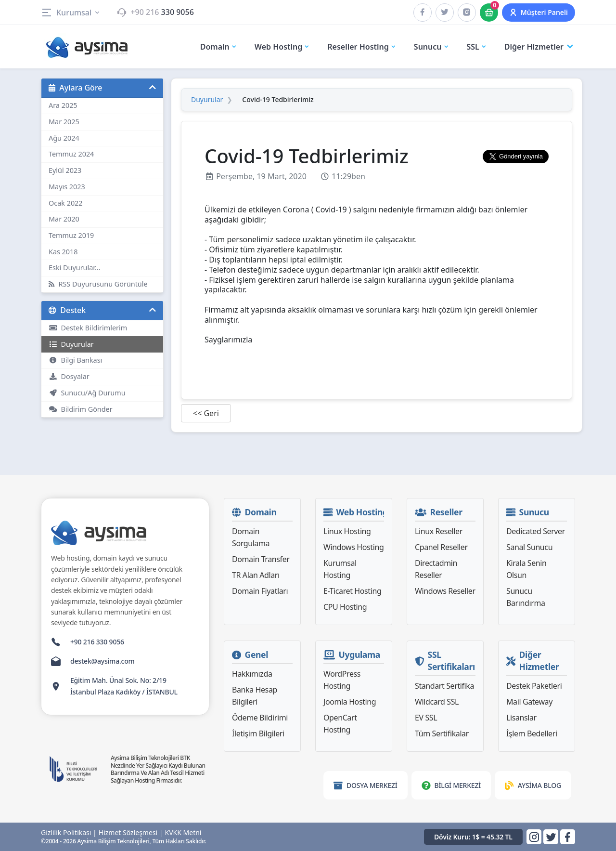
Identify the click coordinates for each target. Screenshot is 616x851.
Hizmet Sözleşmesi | (131, 833)
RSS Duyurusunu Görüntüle (98, 284)
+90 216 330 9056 (97, 642)
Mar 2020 (64, 219)
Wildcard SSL (437, 702)
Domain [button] (219, 47)
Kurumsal (71, 13)
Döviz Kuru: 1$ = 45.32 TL (473, 837)
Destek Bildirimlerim (88, 328)
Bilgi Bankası (75, 360)
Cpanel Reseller (441, 547)
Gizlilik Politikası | (69, 833)
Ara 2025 (63, 105)
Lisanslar (521, 718)
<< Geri (206, 413)
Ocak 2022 (66, 203)
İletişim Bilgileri (258, 733)
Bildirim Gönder (81, 409)
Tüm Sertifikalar (442, 733)
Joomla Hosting (350, 702)
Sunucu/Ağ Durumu (87, 393)
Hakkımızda (252, 674)
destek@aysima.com (103, 661)
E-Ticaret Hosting (352, 591)
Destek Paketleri (534, 686)
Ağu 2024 (64, 138)
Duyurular (71, 344)
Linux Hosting (347, 531)
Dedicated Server (536, 531)
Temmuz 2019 (71, 235)
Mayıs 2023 (67, 187)
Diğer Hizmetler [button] (540, 47)
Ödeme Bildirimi (260, 718)
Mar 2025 (64, 122)
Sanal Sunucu (529, 547)
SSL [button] (477, 47)
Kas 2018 (63, 252)
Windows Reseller (445, 591)
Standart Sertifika (444, 686)
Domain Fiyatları (260, 591)
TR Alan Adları (256, 575)
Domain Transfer (261, 559)
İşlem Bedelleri (532, 733)
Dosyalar (69, 376)
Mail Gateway (529, 702)
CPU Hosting (345, 607)
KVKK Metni (183, 833)
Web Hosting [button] (282, 47)
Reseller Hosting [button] (362, 47)
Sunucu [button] (432, 47)
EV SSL (426, 718)
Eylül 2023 (65, 170)
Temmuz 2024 (71, 154)
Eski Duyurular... (75, 268)
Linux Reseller (439, 531)
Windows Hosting (353, 547)
